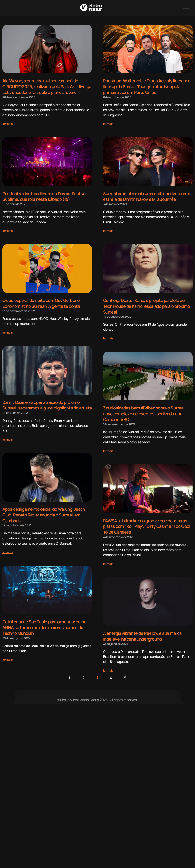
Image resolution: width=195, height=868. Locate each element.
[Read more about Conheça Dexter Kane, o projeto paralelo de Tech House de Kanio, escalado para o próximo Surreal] (108, 336)
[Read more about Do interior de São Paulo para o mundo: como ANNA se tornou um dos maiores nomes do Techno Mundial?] (7, 655)
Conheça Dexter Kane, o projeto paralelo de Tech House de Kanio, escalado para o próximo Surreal (146, 304)
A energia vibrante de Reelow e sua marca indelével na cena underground (142, 632)
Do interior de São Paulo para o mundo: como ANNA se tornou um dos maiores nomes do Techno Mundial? (44, 623)
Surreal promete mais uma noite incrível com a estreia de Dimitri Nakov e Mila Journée (147, 195)
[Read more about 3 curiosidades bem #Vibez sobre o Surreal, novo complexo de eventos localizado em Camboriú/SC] (108, 448)
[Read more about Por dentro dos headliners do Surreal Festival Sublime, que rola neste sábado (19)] (7, 229)
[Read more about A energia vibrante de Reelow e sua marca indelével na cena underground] (108, 666)
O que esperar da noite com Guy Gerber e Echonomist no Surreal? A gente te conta (41, 302)
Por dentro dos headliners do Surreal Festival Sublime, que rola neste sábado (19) (45, 195)
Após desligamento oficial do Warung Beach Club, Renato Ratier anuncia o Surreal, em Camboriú (44, 512)
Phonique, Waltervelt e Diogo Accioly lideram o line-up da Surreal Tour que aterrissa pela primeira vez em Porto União (147, 86)
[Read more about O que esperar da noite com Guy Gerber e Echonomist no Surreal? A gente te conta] (7, 330)
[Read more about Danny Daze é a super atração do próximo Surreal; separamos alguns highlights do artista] (7, 437)
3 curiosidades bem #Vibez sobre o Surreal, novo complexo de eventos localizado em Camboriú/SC (144, 411)
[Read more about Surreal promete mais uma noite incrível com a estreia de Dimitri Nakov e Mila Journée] (108, 229)
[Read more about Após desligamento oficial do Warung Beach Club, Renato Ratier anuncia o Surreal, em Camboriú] (7, 549)
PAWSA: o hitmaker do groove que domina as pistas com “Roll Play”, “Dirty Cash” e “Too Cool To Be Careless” (147, 523)
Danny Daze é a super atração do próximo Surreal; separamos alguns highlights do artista (47, 403)
